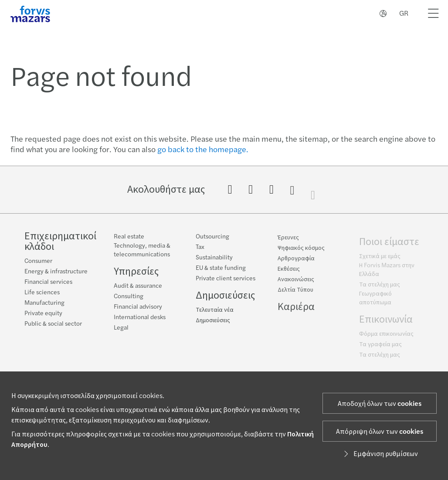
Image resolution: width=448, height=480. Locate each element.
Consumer (38, 261)
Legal (121, 328)
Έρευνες (288, 240)
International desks (140, 317)
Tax (200, 248)
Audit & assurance (138, 286)
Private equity (43, 313)
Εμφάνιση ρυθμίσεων (380, 454)
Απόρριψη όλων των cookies (380, 432)
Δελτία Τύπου (295, 293)
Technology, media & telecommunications (142, 250)
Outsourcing (212, 237)
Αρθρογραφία (296, 261)
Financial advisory (138, 307)
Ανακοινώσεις (296, 282)
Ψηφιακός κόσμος (301, 251)
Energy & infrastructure (56, 272)
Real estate (129, 237)
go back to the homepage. (203, 150)
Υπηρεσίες (136, 271)
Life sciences (42, 293)
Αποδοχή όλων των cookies (380, 404)
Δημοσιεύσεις (225, 296)
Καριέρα (296, 309)
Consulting (129, 296)
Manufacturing (44, 303)
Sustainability (214, 258)
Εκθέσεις (289, 272)
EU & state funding (221, 269)
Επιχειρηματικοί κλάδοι (60, 241)
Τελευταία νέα (215, 310)
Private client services (226, 279)
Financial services (48, 282)
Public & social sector (53, 324)
